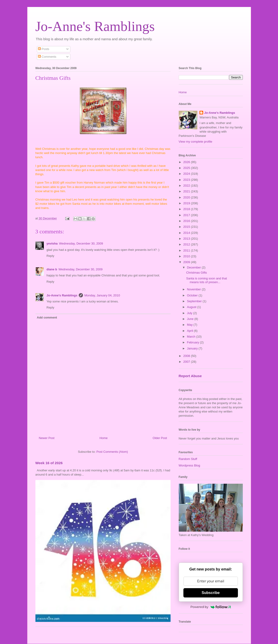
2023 (187, 180)
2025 (187, 168)
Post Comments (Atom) (112, 452)
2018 (187, 209)
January (193, 348)
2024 (187, 174)
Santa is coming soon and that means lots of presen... (207, 280)
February (193, 342)
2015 (187, 227)
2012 (187, 244)
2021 (187, 191)
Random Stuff (188, 459)
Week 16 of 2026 (49, 463)
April (190, 331)
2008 (187, 356)
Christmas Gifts (197, 273)
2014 (187, 233)
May (190, 325)
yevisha (52, 243)
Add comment (47, 317)
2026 (187, 162)
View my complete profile (196, 142)
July (190, 313)
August (192, 307)
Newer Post (47, 438)
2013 (187, 239)
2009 (187, 262)
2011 (187, 250)
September (195, 301)
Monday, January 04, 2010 (102, 295)
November (194, 289)
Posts (44, 49)
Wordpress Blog (189, 465)
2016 (187, 221)
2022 (187, 186)
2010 (187, 256)
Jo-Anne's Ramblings (95, 26)
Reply (50, 256)
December (194, 267)
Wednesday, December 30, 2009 (81, 243)
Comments (47, 57)
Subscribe (211, 593)
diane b (52, 269)
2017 (187, 215)
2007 (187, 362)
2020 (187, 197)
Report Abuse (190, 376)
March (192, 337)
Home (104, 438)
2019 (187, 203)
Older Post (160, 438)
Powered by (211, 607)
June (191, 319)
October (193, 295)
